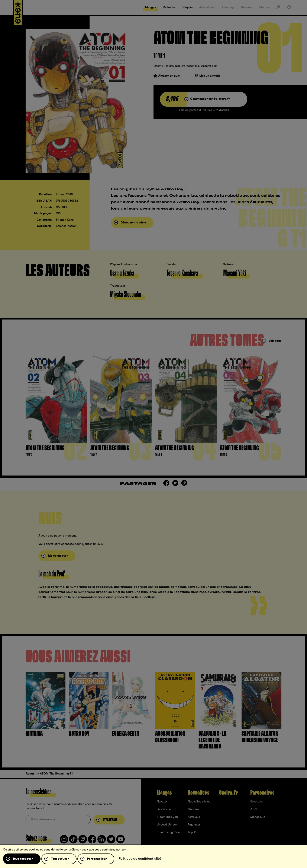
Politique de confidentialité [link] (140, 859)
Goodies (193, 809)
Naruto (162, 802)
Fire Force (164, 809)
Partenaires (262, 793)
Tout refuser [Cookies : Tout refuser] (60, 859)
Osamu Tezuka (163, 66)
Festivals (194, 817)
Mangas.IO (258, 817)
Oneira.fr (228, 793)
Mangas (164, 793)
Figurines (194, 825)
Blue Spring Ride (168, 832)
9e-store (256, 802)
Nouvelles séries (199, 802)
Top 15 (192, 832)
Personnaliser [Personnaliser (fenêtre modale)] (97, 859)
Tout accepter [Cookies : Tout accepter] (23, 859)
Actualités (198, 793)
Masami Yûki (209, 66)
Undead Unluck (167, 825)
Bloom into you (167, 817)
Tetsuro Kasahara (187, 66)
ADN (253, 809)
